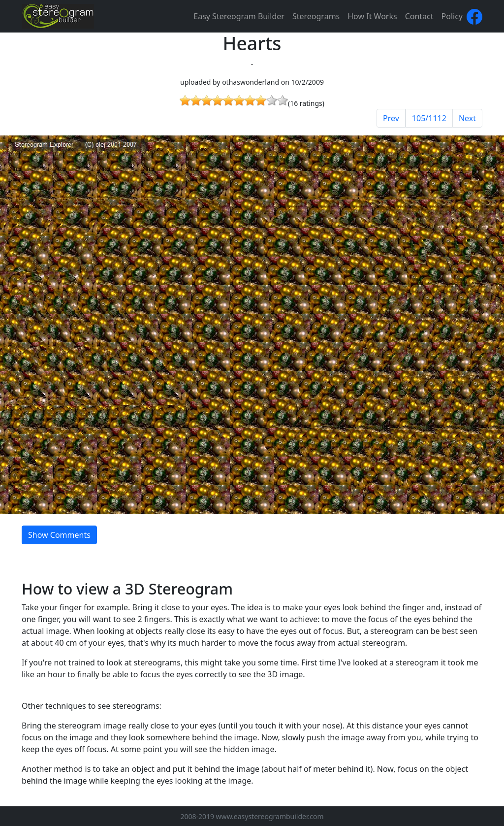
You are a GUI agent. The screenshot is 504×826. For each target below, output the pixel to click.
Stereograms (316, 16)
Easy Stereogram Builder (239, 16)
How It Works (372, 16)
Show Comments (59, 535)
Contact (419, 16)
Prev (391, 118)
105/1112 (429, 118)
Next (467, 118)
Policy (452, 16)
